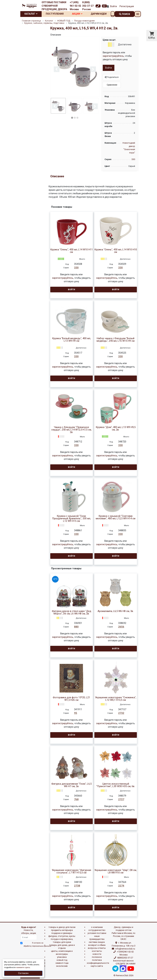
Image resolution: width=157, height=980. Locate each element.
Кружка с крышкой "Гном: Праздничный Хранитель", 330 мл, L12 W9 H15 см (71, 519)
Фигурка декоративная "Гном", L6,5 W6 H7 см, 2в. (71, 785)
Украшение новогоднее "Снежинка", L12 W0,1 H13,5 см (116, 699)
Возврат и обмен (97, 945)
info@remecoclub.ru (125, 949)
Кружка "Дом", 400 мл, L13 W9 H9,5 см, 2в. (116, 428)
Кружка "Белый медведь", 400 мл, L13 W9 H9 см (71, 340)
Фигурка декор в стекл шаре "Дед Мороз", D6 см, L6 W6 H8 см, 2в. (72, 612)
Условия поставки (97, 933)
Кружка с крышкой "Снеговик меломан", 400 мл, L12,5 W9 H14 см (116, 517)
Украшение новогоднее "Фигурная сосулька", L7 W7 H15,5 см (71, 871)
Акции (77, 14)
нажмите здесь (23, 967)
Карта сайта (97, 966)
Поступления (55, 14)
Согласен (23, 973)
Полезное (97, 957)
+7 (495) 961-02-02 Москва (75, 6)
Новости (97, 954)
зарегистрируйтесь (113, 56)
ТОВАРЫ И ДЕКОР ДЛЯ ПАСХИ (62, 927)
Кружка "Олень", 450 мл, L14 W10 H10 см (116, 251)
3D (138, 14)
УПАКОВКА (62, 957)
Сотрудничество (97, 930)
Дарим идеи (99, 14)
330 (133, 159)
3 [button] (77, 118)
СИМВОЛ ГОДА (62, 963)
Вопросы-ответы (97, 948)
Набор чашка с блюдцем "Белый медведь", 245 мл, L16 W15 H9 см (116, 340)
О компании (97, 927)
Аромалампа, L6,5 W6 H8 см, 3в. (116, 611)
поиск (125, 14)
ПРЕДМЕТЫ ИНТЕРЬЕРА (62, 930)
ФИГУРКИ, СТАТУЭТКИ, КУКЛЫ (62, 936)
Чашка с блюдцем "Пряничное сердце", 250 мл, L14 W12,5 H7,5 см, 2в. (71, 430)
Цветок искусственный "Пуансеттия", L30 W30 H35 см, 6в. (116, 785)
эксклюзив (62, 966)
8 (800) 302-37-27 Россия (88, 6)
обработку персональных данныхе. (38, 946)
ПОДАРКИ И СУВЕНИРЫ (62, 933)
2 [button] (75, 118)
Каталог (31, 14)
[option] (75, 67)
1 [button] (72, 118)
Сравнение (112, 85)
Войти (114, 6)
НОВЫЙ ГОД (62, 960)
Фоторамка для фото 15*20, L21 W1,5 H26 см (71, 699)
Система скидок (97, 942)
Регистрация (127, 6)
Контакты (97, 951)
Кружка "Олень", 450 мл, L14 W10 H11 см (72, 251)
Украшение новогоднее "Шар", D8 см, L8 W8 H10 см (116, 871)
